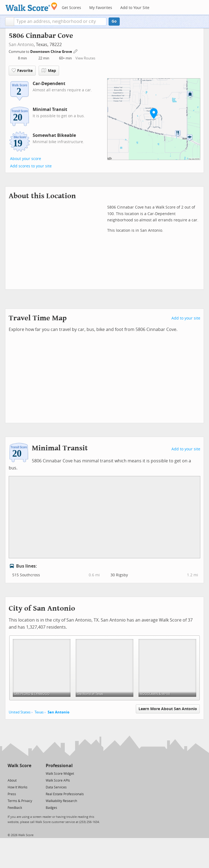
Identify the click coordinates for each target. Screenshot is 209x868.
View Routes (85, 58)
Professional (59, 766)
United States (20, 712)
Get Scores (71, 8)
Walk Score (19, 766)
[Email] (28, 773)
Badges (51, 808)
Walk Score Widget (60, 774)
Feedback (15, 808)
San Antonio (21, 45)
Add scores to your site (31, 166)
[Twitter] (11, 773)
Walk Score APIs (58, 780)
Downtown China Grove (52, 52)
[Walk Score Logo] (31, 7)
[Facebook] (19, 773)
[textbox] (60, 22)
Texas (39, 712)
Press (12, 794)
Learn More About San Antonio (168, 709)
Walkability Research (61, 801)
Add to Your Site (135, 8)
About (12, 780)
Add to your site (186, 318)
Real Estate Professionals (65, 794)
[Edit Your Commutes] (76, 51)
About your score (26, 159)
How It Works (18, 787)
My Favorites (101, 8)
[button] (10, 22)
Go (114, 21)
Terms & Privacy (20, 801)
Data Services (56, 787)
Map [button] (49, 71)
